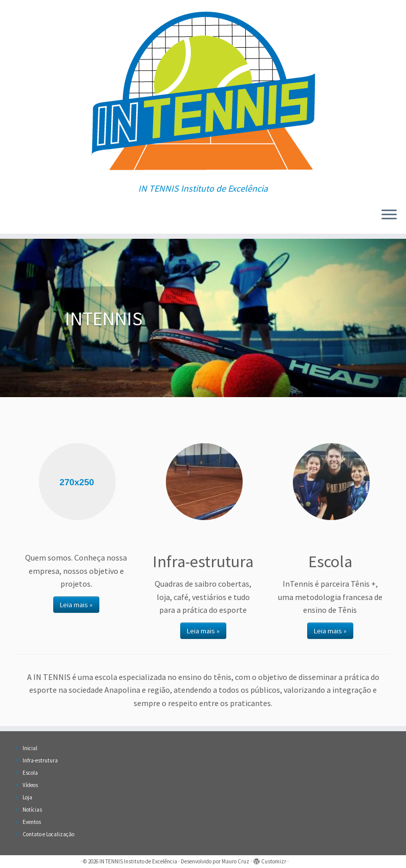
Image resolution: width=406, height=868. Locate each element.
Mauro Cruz (236, 861)
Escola (30, 773)
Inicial (30, 748)
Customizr (274, 861)
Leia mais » (76, 605)
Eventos (32, 822)
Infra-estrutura (40, 760)
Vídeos (30, 785)
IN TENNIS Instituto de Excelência (138, 861)
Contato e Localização (48, 834)
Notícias (32, 810)
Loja (27, 797)
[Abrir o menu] (389, 215)
